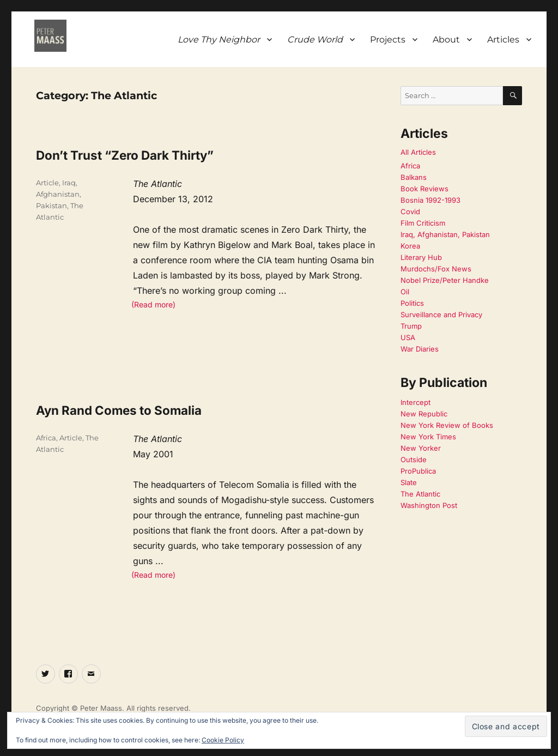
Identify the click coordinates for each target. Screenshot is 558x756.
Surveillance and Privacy (441, 315)
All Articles (418, 152)
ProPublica (418, 471)
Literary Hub (421, 257)
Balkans (414, 177)
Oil (405, 292)
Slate (409, 482)
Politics (412, 303)
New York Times (428, 437)
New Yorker (421, 448)
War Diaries (420, 349)
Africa (46, 438)
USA (408, 337)
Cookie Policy (223, 740)
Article (47, 183)
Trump (411, 326)
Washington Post (429, 505)
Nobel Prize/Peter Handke (445, 280)
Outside (414, 459)
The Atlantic (420, 494)
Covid (410, 211)
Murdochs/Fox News (436, 269)
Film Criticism (423, 223)
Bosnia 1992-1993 (430, 200)
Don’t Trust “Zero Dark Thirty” (125, 155)
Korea (410, 246)
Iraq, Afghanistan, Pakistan (59, 194)
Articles (503, 40)
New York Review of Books (447, 425)
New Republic (424, 414)
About (446, 40)
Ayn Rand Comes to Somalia (119, 410)
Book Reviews (424, 189)
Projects (388, 40)
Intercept (416, 402)
